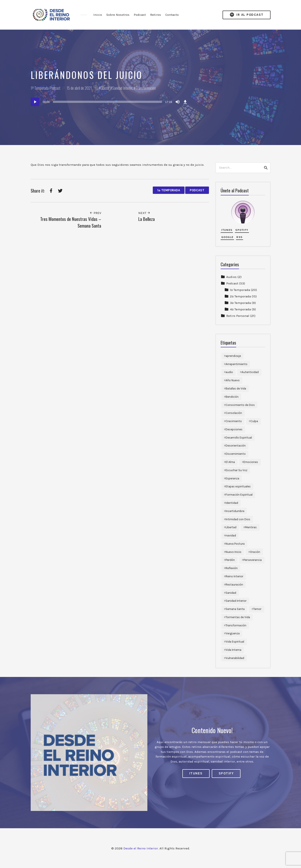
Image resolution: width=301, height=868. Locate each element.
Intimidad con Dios (238, 519)
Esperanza (232, 478)
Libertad (231, 527)
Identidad (232, 503)
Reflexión (232, 568)
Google (227, 237)
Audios (231, 277)
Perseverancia (253, 560)
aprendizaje (233, 356)
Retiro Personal (238, 316)
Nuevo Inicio (233, 552)
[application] (110, 102)
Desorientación (236, 446)
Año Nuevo (233, 380)
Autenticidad (250, 372)
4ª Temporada (240, 309)
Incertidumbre (235, 511)
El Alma (230, 462)
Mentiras (251, 527)
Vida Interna (233, 650)
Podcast (140, 15)
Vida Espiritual (235, 642)
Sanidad (231, 593)
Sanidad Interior (122, 88)
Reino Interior (234, 576)
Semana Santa (235, 609)
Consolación (234, 413)
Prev (95, 213)
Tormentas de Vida (238, 617)
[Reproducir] (35, 102)
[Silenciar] (178, 102)
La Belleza (147, 219)
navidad (231, 535)
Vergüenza (233, 633)
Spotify (242, 230)
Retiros (156, 15)
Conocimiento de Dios (240, 405)
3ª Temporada (240, 303)
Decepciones (234, 429)
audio (229, 372)
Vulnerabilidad (235, 658)
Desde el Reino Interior (141, 848)
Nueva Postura (235, 544)
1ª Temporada (40, 88)
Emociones (251, 462)
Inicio (98, 15)
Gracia (105, 88)
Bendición (232, 397)
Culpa (254, 421)
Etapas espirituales (238, 486)
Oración (255, 552)
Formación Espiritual (239, 495)
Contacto (172, 15)
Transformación (146, 88)
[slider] (107, 102)
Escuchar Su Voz (236, 470)
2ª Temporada (240, 296)
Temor (257, 609)
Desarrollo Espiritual (239, 438)
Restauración (234, 585)
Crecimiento (234, 421)
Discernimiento (236, 454)
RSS (239, 237)
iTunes (227, 230)
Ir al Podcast (247, 15)
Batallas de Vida (236, 389)
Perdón (230, 560)
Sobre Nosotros (118, 15)
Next (144, 213)
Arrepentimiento (236, 364)
